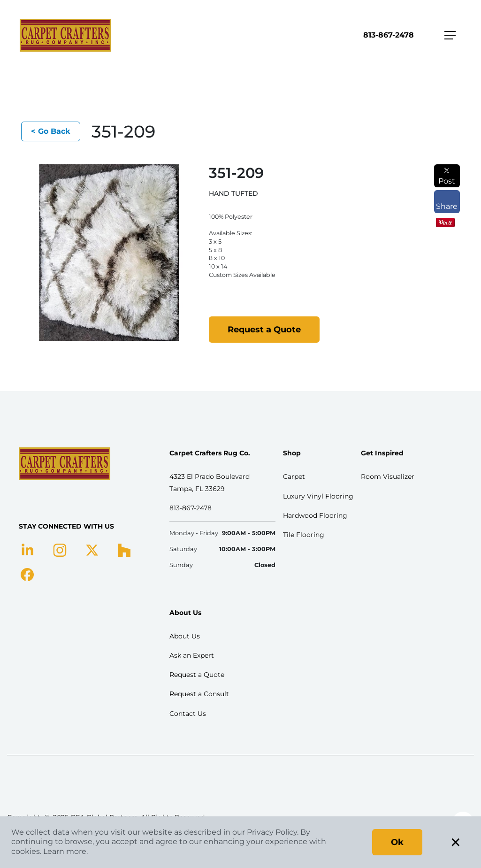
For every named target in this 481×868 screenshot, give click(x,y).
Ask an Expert (192, 655)
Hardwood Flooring (315, 515)
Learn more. (65, 851)
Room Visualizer (388, 476)
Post (447, 176)
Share (447, 202)
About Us (185, 636)
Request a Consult (199, 694)
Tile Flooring (304, 535)
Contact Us (188, 714)
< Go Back (51, 131)
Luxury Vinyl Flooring (318, 496)
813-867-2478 (389, 35)
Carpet (294, 476)
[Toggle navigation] (450, 35)
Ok (397, 842)
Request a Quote (264, 330)
